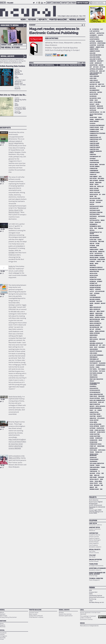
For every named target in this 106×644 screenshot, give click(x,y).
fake (96, 228)
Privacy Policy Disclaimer (8, 617)
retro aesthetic (100, 406)
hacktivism (93, 260)
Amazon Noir (93, 592)
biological (93, 88)
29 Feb (2, 294)
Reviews (32, 20)
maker (91, 303)
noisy (96, 347)
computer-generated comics (96, 152)
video (91, 475)
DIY (100, 195)
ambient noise (100, 47)
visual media (98, 481)
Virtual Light (93, 510)
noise (91, 347)
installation (93, 273)
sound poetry (101, 432)
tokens (103, 467)
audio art (102, 71)
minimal (92, 315)
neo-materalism (94, 327)
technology (93, 457)
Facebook (37, 4)
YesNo (11, 266)
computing (93, 155)
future (97, 244)
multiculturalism (95, 319)
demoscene (98, 183)
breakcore (100, 106)
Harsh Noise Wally (15, 397)
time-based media (95, 467)
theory (98, 465)
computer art (94, 141)
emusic (103, 220)
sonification (100, 428)
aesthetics (93, 43)
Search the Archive (65, 614)
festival (92, 230)
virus (101, 479)
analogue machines (95, 55)
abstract (92, 33)
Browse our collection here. (13, 63)
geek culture (93, 252)
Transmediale (94, 469)
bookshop (32, 25)
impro (97, 264)
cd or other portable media (96, 115)
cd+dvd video (93, 117)
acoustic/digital (94, 39)
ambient (92, 47)
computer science (95, 147)
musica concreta (95, 321)
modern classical (100, 317)
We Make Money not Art (97, 602)
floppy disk (93, 240)
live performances (95, 297)
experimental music (95, 226)
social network (94, 426)
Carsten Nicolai (94, 112)
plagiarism (102, 363)
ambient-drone (94, 49)
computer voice (94, 149)
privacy (92, 381)
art (91, 67)
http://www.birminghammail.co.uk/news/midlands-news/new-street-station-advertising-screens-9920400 (17, 444)
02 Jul (2, 182)
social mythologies (95, 424)
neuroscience (94, 335)
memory (92, 313)
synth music (93, 450)
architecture (94, 65)
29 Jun (3, 271)
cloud (102, 127)
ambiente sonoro (95, 51)
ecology (92, 202)
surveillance (93, 448)
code (102, 129)
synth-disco (102, 450)
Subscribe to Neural (10, 25)
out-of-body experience (96, 355)
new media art (94, 345)
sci (95, 410)
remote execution (95, 404)
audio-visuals (94, 80)
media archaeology (95, 307)
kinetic (92, 289)
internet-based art (95, 285)
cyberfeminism (94, 171)
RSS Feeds (72, 3)
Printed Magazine (58, 20)
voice (91, 485)
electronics (101, 216)
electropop (93, 218)
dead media (101, 179)
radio (103, 398)
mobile (92, 317)
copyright (93, 159)
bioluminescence (94, 90)
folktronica (93, 242)
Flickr (45, 4)
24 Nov (3, 143)
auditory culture (95, 82)
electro (92, 204)
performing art (94, 359)
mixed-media (99, 315)
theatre (92, 465)
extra (91, 228)
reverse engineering (95, 408)
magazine (99, 301)
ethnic (92, 222)
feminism (101, 228)
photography (94, 363)
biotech (100, 92)
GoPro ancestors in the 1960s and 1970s (17, 457)
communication (94, 131)
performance (93, 357)
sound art (93, 432)
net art (92, 329)
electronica (93, 216)
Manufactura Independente (89, 626)
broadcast (93, 108)
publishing (101, 396)
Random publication (66, 616)
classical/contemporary (97, 125)
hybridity (92, 262)
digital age (93, 187)
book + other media (95, 102)
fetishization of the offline (96, 233)
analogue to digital (96, 59)
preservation (94, 377)
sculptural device (95, 414)
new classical (94, 339)
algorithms (101, 45)
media (91, 305)
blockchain (93, 96)
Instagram (40, 4)
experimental (93, 224)
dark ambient (94, 177)
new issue (102, 339)
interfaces (93, 282)
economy (98, 202)
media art (93, 311)
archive (101, 65)
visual (92, 481)
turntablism (93, 471)
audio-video (93, 78)
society (102, 426)
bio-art (98, 86)
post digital (93, 369)
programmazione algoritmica (95, 384)
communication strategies (97, 133)
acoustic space (94, 37)
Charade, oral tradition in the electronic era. (72, 65)
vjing (101, 483)
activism (92, 41)
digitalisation (94, 195)
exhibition (98, 222)
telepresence (93, 461)
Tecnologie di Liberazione (97, 507)
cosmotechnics (94, 161)
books (97, 104)
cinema (92, 120)
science (100, 410)
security (99, 416)
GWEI (91, 594)
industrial (93, 265)
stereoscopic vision (96, 444)
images (92, 264)
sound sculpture (95, 434)
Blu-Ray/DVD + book (95, 98)
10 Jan (3, 399)
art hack (96, 67)
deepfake (102, 181)
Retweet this (1, 145)
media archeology (95, 309)
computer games (94, 143)
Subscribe (56, 3)
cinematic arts (99, 120)
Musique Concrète (95, 325)
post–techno (93, 375)
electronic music (95, 214)
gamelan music (94, 250)
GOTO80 (11, 253)
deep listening (94, 181)
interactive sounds (95, 279)
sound (91, 430)
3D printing (96, 29)
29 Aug (3, 427)
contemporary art (95, 157)
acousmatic (93, 35)
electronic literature (96, 212)
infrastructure (94, 271)
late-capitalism (100, 291)
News (23, 20)
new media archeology (96, 343)
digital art (100, 187)
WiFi (96, 487)
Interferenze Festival (96, 595)
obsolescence (94, 349)
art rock (102, 67)
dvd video (92, 201)
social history (94, 420)
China (100, 117)
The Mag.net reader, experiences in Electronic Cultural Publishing (43, 65)
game (98, 246)
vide (103, 473)
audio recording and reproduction (96, 74)
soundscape (99, 438)
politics (92, 367)
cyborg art (93, 175)
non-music (102, 347)
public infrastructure (96, 394)
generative (101, 252)
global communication (96, 256)
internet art (93, 283)
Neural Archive (77, 20)
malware (97, 303)
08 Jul (2, 465)
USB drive (92, 473)
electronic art (94, 208)
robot (91, 410)
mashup (103, 303)
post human (102, 369)
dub (95, 196)
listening (97, 293)
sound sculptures (95, 436)
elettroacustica (95, 220)
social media (93, 422)
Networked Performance (97, 597)
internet (100, 282)
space (100, 440)
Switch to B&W (82, 3)
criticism (102, 165)
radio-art (101, 402)
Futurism (92, 246)
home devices (101, 260)
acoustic (100, 35)
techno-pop (99, 452)
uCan (91, 601)
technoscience (94, 459)
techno (92, 452)
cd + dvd (103, 112)
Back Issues (18, 45)
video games (93, 477)
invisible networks (95, 287)
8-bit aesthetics (94, 31)
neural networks (95, 333)
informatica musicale (96, 268)
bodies (92, 100)
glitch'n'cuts (98, 254)
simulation (93, 418)
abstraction (100, 33)
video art (97, 475)
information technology (97, 270)
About (49, 3)
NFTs (104, 345)
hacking (102, 258)
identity (99, 262)
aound (92, 63)
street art (93, 446)
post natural (94, 371)
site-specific (101, 418)
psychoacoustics (95, 390)
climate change (94, 127)
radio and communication (97, 400)
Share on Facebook (3, 145)
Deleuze (92, 183)
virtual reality (94, 479)
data (100, 177)
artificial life (94, 71)
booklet (92, 104)
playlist (92, 365)
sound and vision (100, 430)
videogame (101, 477)
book (96, 100)
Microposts (5, 128)
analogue (92, 53)
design (92, 184)
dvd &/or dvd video (95, 198)
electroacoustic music (96, 206)
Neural (31, 63)
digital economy (94, 190)
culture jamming (94, 167)
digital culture (94, 189)
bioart (103, 86)
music (103, 319)
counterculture (94, 163)
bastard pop (93, 84)
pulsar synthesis (95, 398)
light (91, 293)
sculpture (93, 416)
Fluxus (99, 240)
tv (99, 471)
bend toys (101, 84)
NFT (100, 345)
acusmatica (99, 41)
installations (94, 276)
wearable (97, 485)
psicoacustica (94, 388)
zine (101, 489)
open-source (93, 353)
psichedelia (93, 386)
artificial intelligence (96, 69)
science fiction (94, 412)
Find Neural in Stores (10, 47)
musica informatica (95, 323)
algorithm (93, 45)
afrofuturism (101, 43)
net (101, 327)
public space (93, 396)
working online (94, 489)
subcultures (101, 446)
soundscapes (93, 440)
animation (93, 61)
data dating (93, 179)
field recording (94, 236)
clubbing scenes (94, 129)
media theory (101, 311)
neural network (100, 331)
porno (97, 367)
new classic (93, 337)
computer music (94, 145)
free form (101, 242)
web (102, 485)
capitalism (93, 110)
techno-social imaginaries (94, 455)
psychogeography (95, 392)
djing (104, 195)
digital (97, 184)
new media (93, 341)
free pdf (92, 244)
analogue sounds (95, 57)
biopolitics (93, 92)
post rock (102, 371)
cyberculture (93, 169)
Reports (43, 20)
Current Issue (6, 45)
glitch (92, 254)
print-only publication (96, 379)
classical (93, 123)
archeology (98, 63)
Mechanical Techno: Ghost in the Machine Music (17, 210)
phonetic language (95, 361)
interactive (93, 277)
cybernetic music (95, 173)
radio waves (93, 402)
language (98, 289)
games (101, 250)
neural (92, 331)
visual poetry (94, 483)
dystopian (99, 201)
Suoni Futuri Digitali (96, 502)
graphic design (94, 258)
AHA (90, 590)
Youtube (42, 4)
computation (93, 135)
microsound (99, 313)
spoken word (93, 442)
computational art (95, 137)
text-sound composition (97, 463)
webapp (92, 487)
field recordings (94, 238)
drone (91, 196)
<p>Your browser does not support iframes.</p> (13, 94)
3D (90, 29)
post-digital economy (96, 373)
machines (92, 301)
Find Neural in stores (36, 617)
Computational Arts (96, 139)
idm (103, 262)
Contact (64, 3)
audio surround (94, 76)
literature (93, 295)
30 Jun (3, 229)
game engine (93, 248)
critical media (94, 165)
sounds (92, 438)
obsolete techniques (96, 351)
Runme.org (93, 599)
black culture (94, 94)
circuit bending (94, 121)
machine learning (95, 299)
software (92, 428)
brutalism (100, 108)
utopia (98, 473)
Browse (61, 612)
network (98, 329)
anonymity (100, 61)
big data (92, 86)
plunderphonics (100, 365)
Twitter (34, 4)
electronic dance (95, 210)
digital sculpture (95, 193)
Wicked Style (93, 503)
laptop (92, 291)
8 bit (101, 29)
